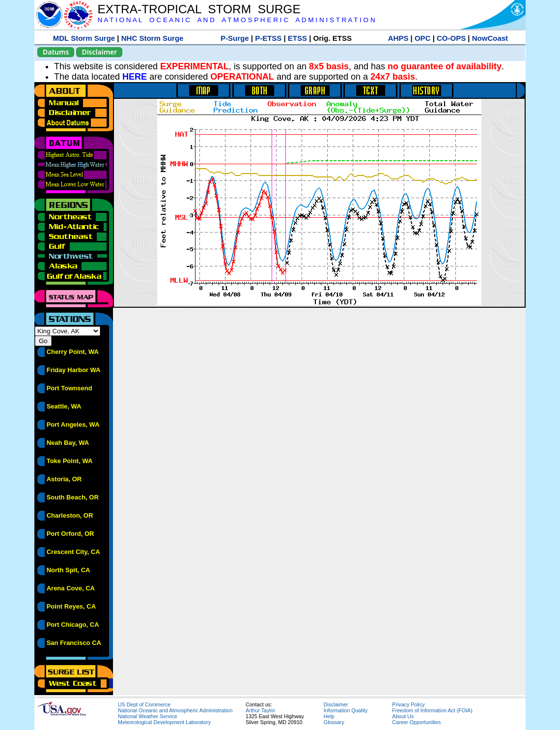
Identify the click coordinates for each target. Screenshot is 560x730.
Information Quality (346, 710)
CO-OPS (451, 38)
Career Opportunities (416, 722)
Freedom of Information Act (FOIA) (432, 710)
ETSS (297, 38)
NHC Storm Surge (153, 38)
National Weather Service (148, 716)
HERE (135, 77)
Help (329, 716)
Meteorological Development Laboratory (164, 722)
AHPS (398, 38)
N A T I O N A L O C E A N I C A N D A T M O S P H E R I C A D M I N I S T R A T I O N (236, 20)
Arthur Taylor (260, 710)
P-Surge (235, 38)
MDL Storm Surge (84, 38)
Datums (56, 52)
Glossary (334, 722)
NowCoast (490, 38)
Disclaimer (99, 52)
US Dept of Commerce (144, 704)
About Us (403, 716)
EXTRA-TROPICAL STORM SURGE (199, 9)
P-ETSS (268, 38)
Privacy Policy (408, 704)
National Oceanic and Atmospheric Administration (175, 710)
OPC (423, 38)
